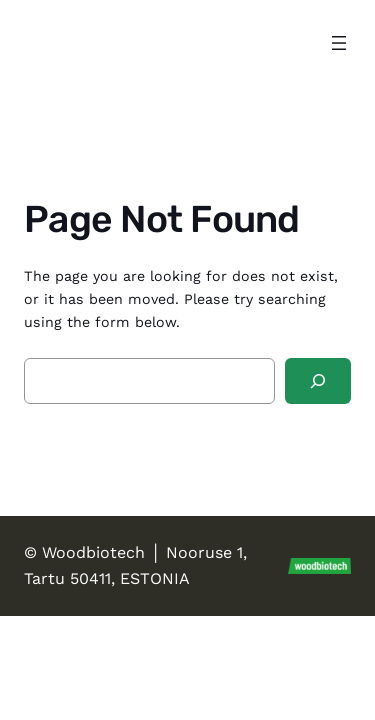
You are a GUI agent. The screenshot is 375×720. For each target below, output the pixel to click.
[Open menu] (339, 43)
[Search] (318, 381)
